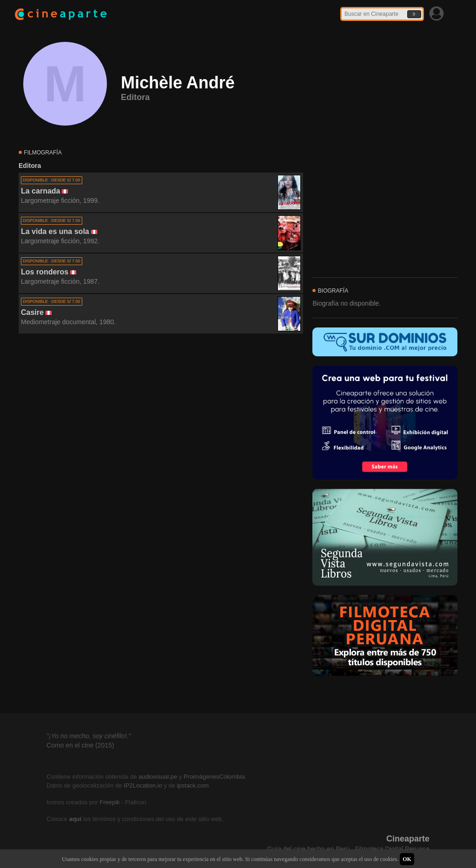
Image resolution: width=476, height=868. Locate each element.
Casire (32, 312)
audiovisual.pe (158, 777)
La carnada (40, 191)
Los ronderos (45, 272)
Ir (414, 14)
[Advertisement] (161, 418)
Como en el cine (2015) (80, 745)
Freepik (109, 802)
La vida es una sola (55, 231)
